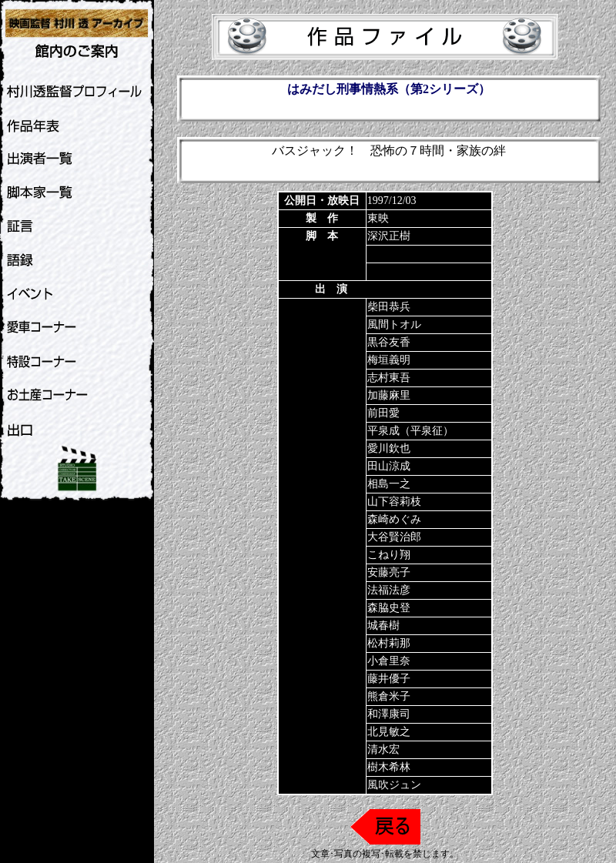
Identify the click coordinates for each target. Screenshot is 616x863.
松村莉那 (389, 643)
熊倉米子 (389, 696)
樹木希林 (389, 767)
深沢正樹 (389, 236)
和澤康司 (389, 714)
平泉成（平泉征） (410, 431)
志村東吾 (389, 378)
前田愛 (383, 413)
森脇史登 (389, 608)
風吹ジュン (394, 785)
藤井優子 (389, 679)
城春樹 (383, 626)
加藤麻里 (389, 395)
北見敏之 (389, 732)
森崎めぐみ (394, 519)
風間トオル (394, 324)
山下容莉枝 (394, 502)
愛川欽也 (389, 448)
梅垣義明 (389, 360)
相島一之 (389, 484)
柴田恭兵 (389, 307)
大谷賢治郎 (394, 537)
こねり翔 (389, 555)
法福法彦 (389, 590)
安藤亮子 (389, 572)
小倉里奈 (389, 661)
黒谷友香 (389, 342)
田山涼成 (389, 466)
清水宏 (383, 749)
